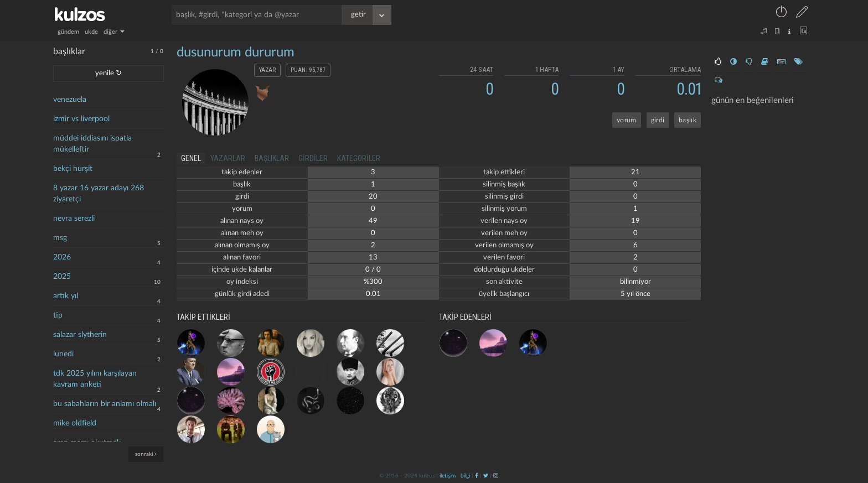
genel (191, 158)
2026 (62, 257)
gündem (68, 32)
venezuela (70, 100)
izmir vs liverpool (81, 119)
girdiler (313, 158)
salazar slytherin (80, 335)
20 (373, 197)
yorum (627, 120)
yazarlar (228, 158)
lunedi (63, 354)
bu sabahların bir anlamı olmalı (105, 404)
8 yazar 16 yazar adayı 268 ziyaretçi (99, 194)
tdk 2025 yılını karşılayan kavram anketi (95, 379)
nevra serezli (74, 219)
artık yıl (66, 296)
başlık (688, 120)
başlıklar (272, 158)
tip (58, 315)
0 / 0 (373, 270)
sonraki (146, 454)
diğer (114, 32)
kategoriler (359, 158)
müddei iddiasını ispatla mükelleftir (92, 144)
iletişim (448, 476)
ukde (91, 32)
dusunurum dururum (236, 53)
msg (60, 238)
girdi (658, 120)
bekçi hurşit (73, 169)
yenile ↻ (108, 73)
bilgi (465, 476)
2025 (62, 277)
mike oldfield (75, 423)
